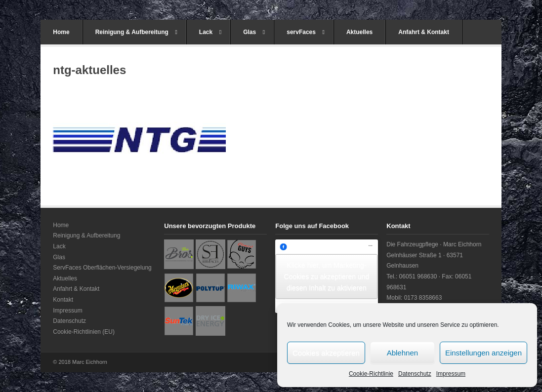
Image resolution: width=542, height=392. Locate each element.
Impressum (451, 374)
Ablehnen (402, 353)
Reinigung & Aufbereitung (136, 32)
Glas (254, 32)
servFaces (306, 32)
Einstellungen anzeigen (483, 353)
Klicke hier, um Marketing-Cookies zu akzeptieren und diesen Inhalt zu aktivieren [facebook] (327, 276)
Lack (210, 32)
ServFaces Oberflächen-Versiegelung (102, 268)
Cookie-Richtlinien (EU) (84, 332)
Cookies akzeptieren (326, 353)
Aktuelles (359, 32)
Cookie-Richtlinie (371, 374)
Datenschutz (415, 374)
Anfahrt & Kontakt (424, 32)
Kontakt (63, 300)
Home (61, 32)
